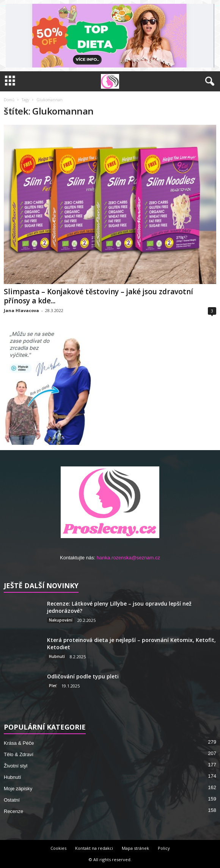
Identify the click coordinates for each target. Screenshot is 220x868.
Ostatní (12, 800)
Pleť (53, 686)
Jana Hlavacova (21, 310)
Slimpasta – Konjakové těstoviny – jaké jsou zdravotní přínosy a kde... (98, 296)
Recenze (13, 811)
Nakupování (61, 620)
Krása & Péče (19, 743)
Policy (164, 848)
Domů (9, 100)
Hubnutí (57, 656)
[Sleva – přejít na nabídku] (110, 36)
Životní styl (16, 766)
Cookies (58, 848)
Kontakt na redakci (94, 848)
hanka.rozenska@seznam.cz (128, 558)
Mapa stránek (135, 848)
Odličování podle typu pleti (83, 676)
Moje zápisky (18, 789)
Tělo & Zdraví (19, 754)
